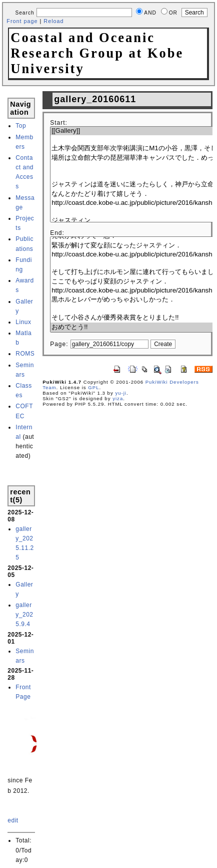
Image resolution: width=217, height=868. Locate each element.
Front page (22, 21)
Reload (53, 21)
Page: (59, 344)
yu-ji (121, 393)
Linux (23, 322)
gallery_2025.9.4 (24, 615)
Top (21, 126)
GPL (93, 387)
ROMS (25, 354)
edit (13, 820)
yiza (118, 398)
